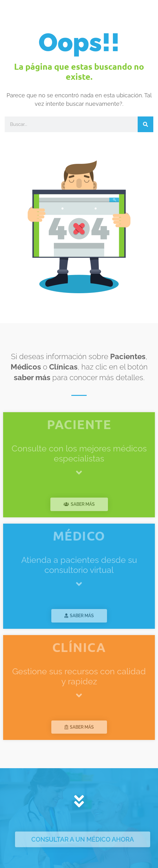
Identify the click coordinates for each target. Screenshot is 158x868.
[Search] (145, 124)
